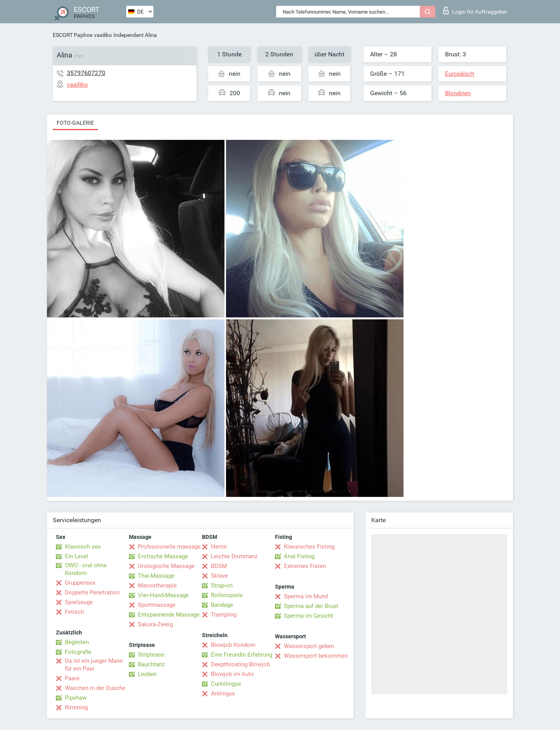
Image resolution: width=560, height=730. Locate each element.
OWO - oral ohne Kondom (86, 569)
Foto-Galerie (75, 123)
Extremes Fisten (305, 566)
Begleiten (77, 642)
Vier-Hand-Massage (163, 595)
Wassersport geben (309, 646)
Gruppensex (80, 583)
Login (475, 10)
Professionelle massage (169, 547)
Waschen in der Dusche (95, 688)
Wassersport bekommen (316, 656)
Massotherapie (157, 585)
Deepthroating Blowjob (240, 664)
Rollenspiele (227, 595)
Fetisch (74, 612)
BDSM (219, 566)
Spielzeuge (79, 602)
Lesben (147, 674)
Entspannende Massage (169, 615)
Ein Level (77, 556)
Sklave (219, 576)
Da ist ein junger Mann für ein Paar (94, 665)
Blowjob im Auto (232, 674)
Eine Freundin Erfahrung (242, 655)
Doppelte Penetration (92, 592)
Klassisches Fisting (309, 547)
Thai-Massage (156, 576)
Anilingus (223, 693)
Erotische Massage (163, 556)
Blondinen (458, 93)
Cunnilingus (226, 684)
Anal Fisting (299, 556)
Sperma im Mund (306, 596)
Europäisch (460, 74)
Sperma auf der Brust (311, 606)
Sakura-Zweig (155, 624)
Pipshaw (76, 698)
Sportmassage (157, 605)
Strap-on (222, 585)
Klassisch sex (83, 547)
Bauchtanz (151, 664)
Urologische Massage (166, 566)
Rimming (76, 707)
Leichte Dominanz (234, 556)
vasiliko (103, 35)
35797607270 (86, 73)
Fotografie (78, 652)
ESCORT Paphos (73, 35)
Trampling (224, 615)
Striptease (151, 655)
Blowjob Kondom (233, 645)
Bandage (222, 605)
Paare (72, 678)
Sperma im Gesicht (309, 616)
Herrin (219, 547)
